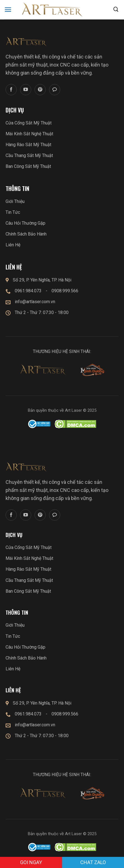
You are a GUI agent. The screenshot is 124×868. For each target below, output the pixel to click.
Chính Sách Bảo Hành (26, 234)
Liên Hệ (13, 245)
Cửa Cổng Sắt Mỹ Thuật (29, 123)
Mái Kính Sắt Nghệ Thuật (29, 134)
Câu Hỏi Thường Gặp (25, 223)
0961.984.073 (28, 291)
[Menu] (8, 10)
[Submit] (116, 10)
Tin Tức (13, 212)
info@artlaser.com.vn (35, 302)
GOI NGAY (31, 862)
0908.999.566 (65, 291)
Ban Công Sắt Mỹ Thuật (28, 166)
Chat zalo (93, 862)
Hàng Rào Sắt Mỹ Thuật (28, 145)
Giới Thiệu (15, 201)
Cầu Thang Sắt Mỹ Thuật (29, 155)
